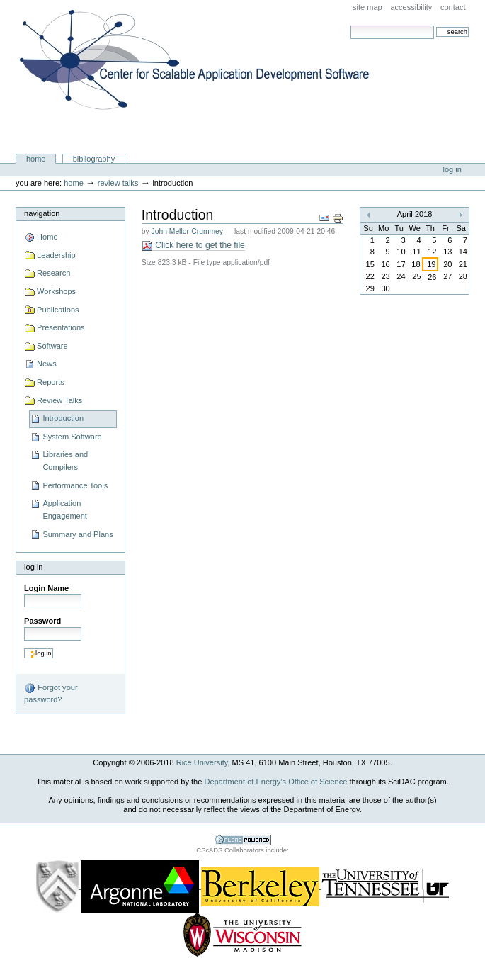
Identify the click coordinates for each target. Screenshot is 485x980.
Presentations (61, 327)
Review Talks (118, 183)
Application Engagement (65, 509)
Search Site (350, 25)
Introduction (63, 418)
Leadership (56, 255)
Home (36, 159)
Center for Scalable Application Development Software (194, 94)
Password (42, 621)
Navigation (42, 213)
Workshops (56, 291)
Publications (58, 310)
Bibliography (94, 159)
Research (53, 273)
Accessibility (411, 7)
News (47, 364)
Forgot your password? (51, 693)
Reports (51, 382)
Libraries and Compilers (65, 461)
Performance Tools (75, 485)
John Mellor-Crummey (187, 231)
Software (52, 346)
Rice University (202, 762)
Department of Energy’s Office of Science (275, 782)
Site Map (367, 7)
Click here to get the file (193, 246)
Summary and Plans (78, 534)
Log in (452, 169)
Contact (453, 7)
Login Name (46, 588)
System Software (72, 437)
